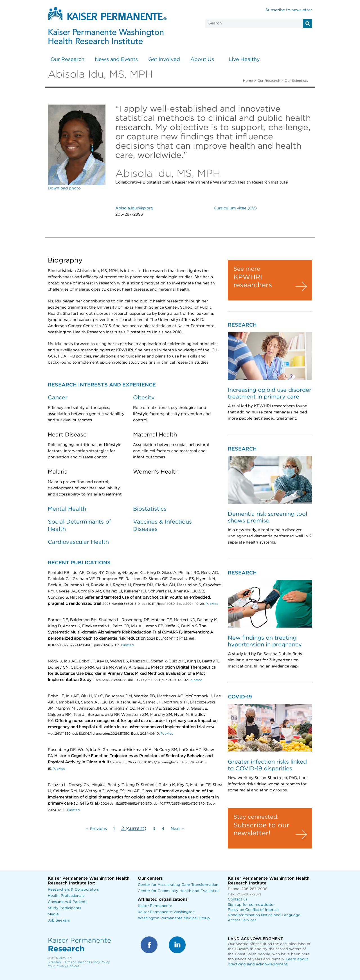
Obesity (144, 398)
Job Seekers (59, 921)
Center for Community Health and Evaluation (179, 891)
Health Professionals (66, 896)
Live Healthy (244, 60)
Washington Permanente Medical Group (174, 918)
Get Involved (164, 60)
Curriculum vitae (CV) (235, 208)
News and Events (116, 60)
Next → (178, 829)
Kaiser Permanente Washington (166, 912)
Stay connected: (256, 817)
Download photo (64, 188)
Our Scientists (296, 81)
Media (53, 914)
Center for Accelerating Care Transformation (178, 885)
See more (247, 269)
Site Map (54, 962)
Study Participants (64, 908)
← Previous (96, 829)
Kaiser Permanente (155, 906)
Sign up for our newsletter (251, 905)
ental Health (69, 509)
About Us (202, 60)
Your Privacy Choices (63, 966)
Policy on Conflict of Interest (253, 910)
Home (248, 81)
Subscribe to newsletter (289, 10)
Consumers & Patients (67, 902)
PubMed (212, 604)
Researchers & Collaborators (73, 890)
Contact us (238, 899)
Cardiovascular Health (78, 542)
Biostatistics (150, 509)
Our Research (67, 60)
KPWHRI (65, 958)
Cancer (58, 398)
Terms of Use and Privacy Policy (86, 962)
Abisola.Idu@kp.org (134, 208)
